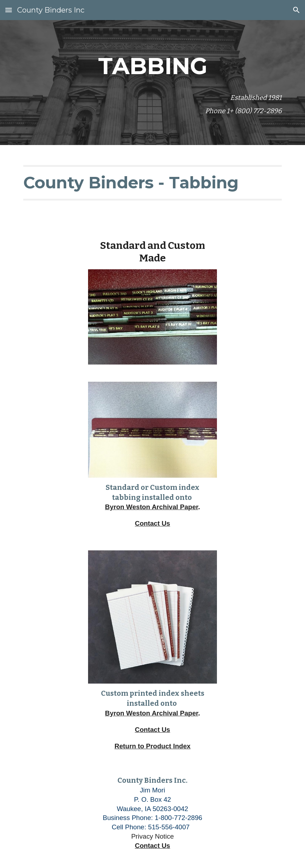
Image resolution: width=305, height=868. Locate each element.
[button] (9, 10)
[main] (152, 64)
